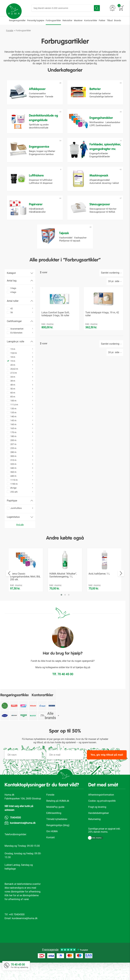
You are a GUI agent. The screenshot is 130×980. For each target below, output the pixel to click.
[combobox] (66, 8)
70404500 (15, 835)
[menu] (65, 21)
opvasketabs (109, 55)
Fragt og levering (97, 824)
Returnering (94, 837)
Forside (10, 31)
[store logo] (14, 11)
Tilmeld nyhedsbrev (57, 837)
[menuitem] (17, 20)
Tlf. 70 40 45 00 (63, 692)
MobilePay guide (55, 824)
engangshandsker (18, 58)
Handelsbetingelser (99, 830)
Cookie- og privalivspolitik (102, 818)
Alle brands (52, 733)
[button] (61, 612)
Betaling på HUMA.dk (58, 818)
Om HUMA (52, 849)
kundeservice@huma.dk (23, 840)
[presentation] (9, 591)
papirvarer (37, 58)
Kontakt (51, 855)
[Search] (97, 8)
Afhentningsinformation (101, 812)
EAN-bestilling (54, 830)
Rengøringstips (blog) (58, 843)
